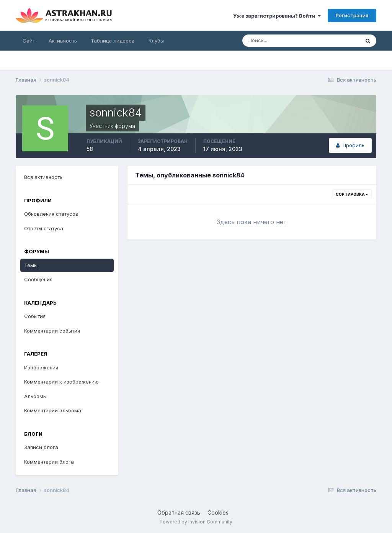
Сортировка (352, 194)
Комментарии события (52, 331)
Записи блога (41, 447)
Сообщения (38, 279)
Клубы (156, 41)
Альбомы (35, 396)
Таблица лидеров (113, 41)
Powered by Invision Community (196, 522)
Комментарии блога (49, 462)
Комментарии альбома (53, 410)
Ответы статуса (44, 228)
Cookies (218, 512)
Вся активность (43, 177)
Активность (63, 41)
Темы (31, 265)
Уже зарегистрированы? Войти (277, 16)
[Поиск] (276, 41)
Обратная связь (179, 512)
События (35, 316)
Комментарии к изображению (61, 382)
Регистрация (352, 15)
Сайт (29, 41)
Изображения (41, 367)
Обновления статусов (51, 214)
